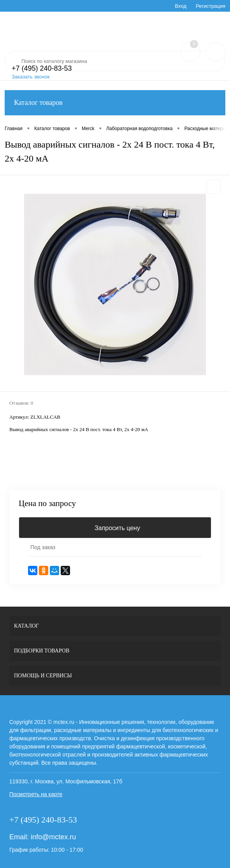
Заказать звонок (31, 77)
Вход (181, 6)
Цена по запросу (47, 504)
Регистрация (211, 6)
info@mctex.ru (53, 837)
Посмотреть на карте (36, 794)
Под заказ (43, 547)
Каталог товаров (115, 103)
